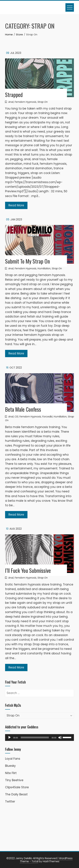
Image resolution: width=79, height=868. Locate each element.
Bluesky (10, 766)
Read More (16, 205)
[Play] (9, 737)
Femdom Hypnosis (25, 102)
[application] (39, 737)
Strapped (14, 95)
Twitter (10, 801)
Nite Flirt (11, 773)
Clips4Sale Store (17, 787)
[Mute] (60, 737)
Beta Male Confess (23, 409)
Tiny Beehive (14, 780)
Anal (11, 102)
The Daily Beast (16, 794)
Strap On (43, 102)
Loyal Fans (13, 759)
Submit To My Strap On (27, 261)
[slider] (35, 737)
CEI (16, 417)
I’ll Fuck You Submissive (28, 570)
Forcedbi (47, 417)
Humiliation (44, 268)
